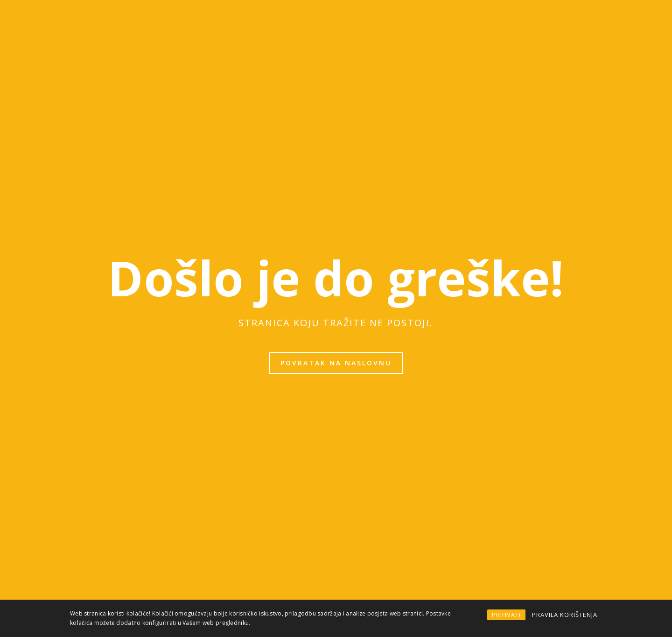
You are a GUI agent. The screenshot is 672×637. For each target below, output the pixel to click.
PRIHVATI (506, 615)
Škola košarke (535, 18)
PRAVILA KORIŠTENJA (565, 615)
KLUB (251, 18)
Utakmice (399, 18)
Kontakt (591, 18)
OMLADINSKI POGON (463, 18)
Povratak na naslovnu (336, 363)
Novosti (290, 18)
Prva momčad (344, 18)
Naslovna (209, 18)
